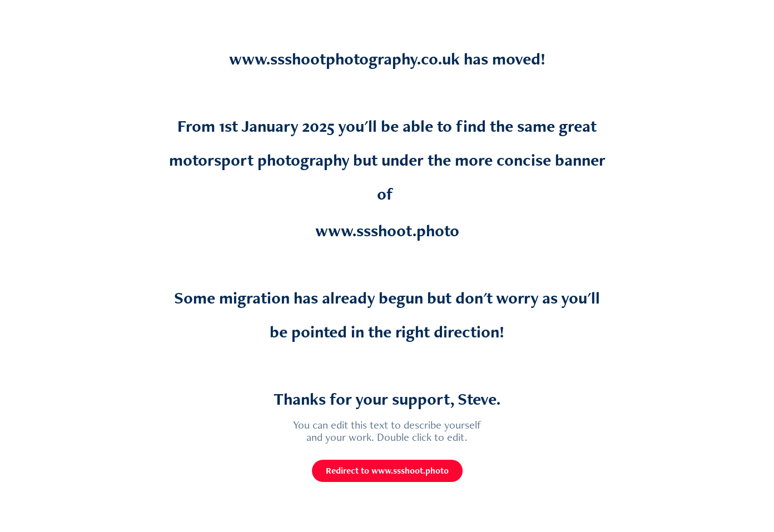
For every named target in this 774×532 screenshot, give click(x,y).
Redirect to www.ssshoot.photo (387, 471)
